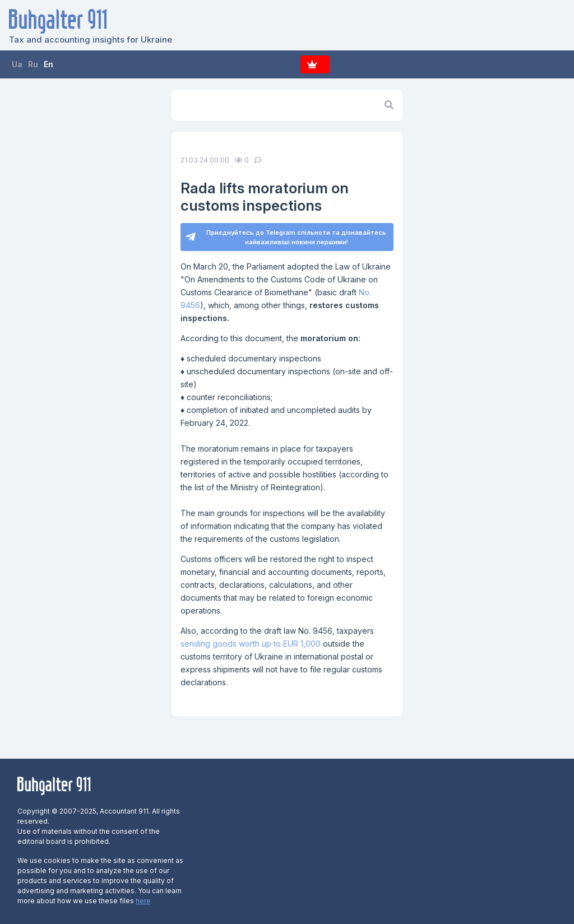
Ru (33, 64)
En (48, 64)
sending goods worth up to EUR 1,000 (251, 644)
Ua (17, 64)
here (143, 901)
